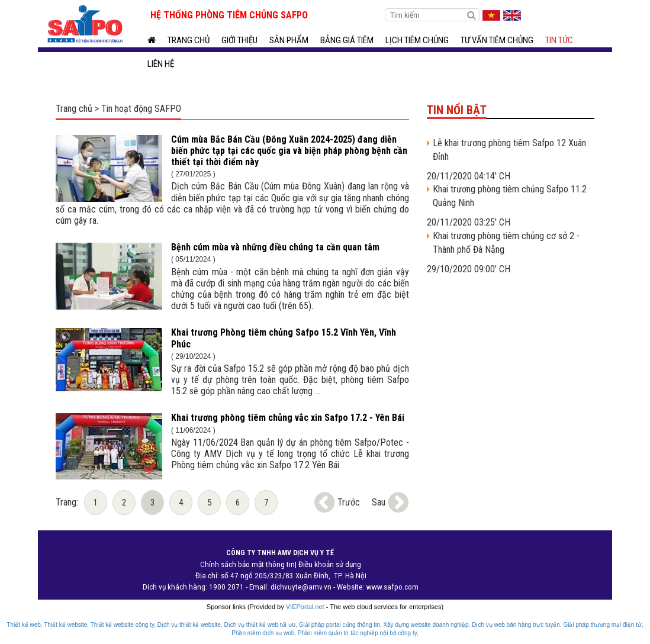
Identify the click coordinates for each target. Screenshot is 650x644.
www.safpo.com (392, 587)
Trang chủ (189, 40)
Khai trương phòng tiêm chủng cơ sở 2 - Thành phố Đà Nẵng (506, 243)
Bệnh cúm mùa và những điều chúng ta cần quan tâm (275, 247)
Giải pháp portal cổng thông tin (340, 625)
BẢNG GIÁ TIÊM (347, 40)
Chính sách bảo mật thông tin (247, 564)
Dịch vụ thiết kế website (189, 625)
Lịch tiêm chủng (417, 40)
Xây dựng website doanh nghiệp (426, 625)
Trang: (67, 502)
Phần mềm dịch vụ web (263, 633)
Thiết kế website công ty (122, 625)
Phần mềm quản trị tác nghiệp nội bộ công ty (357, 633)
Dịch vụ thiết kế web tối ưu (260, 625)
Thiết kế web (24, 625)
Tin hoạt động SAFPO (141, 109)
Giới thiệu (239, 40)
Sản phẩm (289, 40)
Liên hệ (161, 64)
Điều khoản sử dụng (330, 564)
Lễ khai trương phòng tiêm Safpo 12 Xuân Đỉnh (509, 150)
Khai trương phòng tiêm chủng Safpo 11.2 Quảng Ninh (510, 196)
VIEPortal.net (305, 607)
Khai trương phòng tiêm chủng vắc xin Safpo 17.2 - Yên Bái (288, 418)
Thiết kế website (65, 625)
